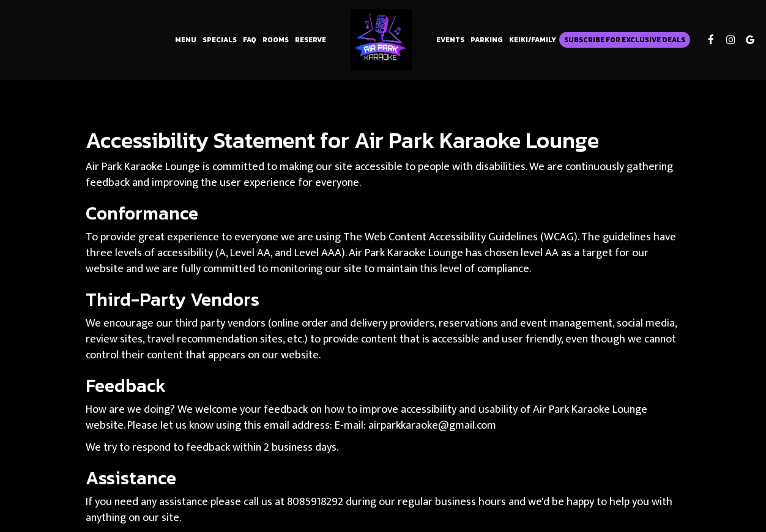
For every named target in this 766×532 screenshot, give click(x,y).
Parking (487, 40)
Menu (186, 40)
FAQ (250, 40)
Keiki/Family (533, 40)
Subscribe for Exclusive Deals (625, 40)
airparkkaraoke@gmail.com (432, 425)
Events (450, 40)
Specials (220, 40)
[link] (381, 40)
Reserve (310, 40)
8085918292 (315, 502)
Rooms (276, 40)
